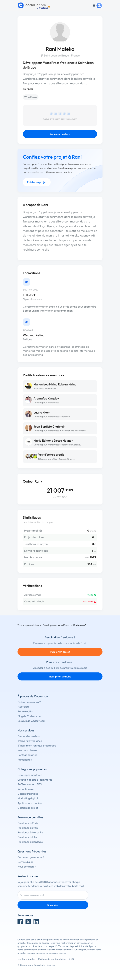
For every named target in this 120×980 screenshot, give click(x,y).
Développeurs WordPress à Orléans (57, 459)
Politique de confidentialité (52, 959)
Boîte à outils (25, 711)
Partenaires (25, 760)
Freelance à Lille (27, 837)
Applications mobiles (30, 803)
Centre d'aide (25, 862)
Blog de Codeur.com (29, 716)
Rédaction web (26, 789)
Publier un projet (37, 182)
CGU (71, 959)
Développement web (30, 775)
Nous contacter (27, 867)
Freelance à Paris (28, 823)
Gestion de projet (28, 808)
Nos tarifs (23, 707)
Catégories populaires (32, 769)
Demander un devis (29, 736)
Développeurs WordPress (56, 625)
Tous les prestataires (28, 625)
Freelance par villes (30, 817)
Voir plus (28, 89)
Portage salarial (27, 755)
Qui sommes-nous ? (29, 702)
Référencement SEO (30, 784)
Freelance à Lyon (28, 828)
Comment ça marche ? (31, 857)
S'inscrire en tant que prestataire (37, 745)
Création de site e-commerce (35, 780)
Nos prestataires (27, 750)
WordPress (31, 97)
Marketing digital (28, 798)
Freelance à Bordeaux (30, 842)
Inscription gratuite (60, 676)
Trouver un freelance (30, 741)
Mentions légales (26, 959)
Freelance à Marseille (30, 832)
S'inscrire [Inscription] (53, 905)
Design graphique (28, 794)
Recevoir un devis (60, 134)
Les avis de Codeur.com (31, 721)
